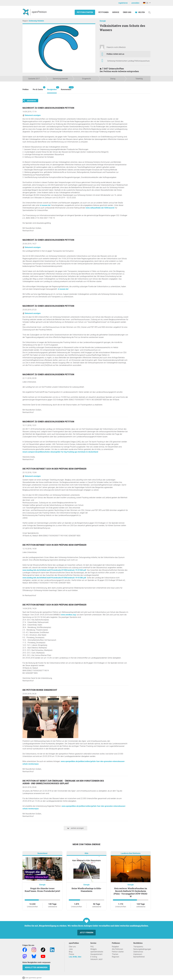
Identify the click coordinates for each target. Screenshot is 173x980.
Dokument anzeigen (32, 115)
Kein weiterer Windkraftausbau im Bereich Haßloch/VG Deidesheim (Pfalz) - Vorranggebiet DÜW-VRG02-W (131, 892)
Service (116, 12)
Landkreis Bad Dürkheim (131, 853)
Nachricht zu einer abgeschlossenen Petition (48, 108)
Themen (115, 954)
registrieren (123, 3)
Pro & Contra (38, 88)
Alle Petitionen (117, 949)
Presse (71, 954)
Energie (103, 21)
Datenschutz (138, 952)
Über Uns (127, 12)
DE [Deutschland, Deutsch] (146, 3)
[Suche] (149, 12)
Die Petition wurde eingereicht (40, 690)
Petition (26, 89)
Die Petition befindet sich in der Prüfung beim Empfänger (54, 469)
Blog (71, 952)
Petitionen (104, 12)
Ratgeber (115, 947)
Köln (86, 853)
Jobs (71, 949)
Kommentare (66, 88)
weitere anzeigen (75, 828)
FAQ (92, 947)
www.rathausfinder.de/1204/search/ (100, 208)
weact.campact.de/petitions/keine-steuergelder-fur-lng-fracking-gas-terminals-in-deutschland (60, 452)
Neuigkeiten (52, 88)
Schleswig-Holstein (36, 21)
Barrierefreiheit (139, 957)
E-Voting (94, 957)
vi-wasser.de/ (45, 205)
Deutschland (42, 853)
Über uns (72, 947)
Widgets (94, 949)
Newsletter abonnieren (36, 967)
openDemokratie (97, 952)
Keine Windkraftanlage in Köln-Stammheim (87, 890)
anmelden (135, 3)
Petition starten (85, 12)
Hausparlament (96, 954)
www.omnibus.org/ (69, 615)
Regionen (116, 957)
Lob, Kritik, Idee (75, 957)
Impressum (138, 954)
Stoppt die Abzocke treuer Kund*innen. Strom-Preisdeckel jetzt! (42, 890)
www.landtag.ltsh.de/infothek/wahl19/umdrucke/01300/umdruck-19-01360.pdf (54, 570)
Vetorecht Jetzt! (96, 959)
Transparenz (138, 947)
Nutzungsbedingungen (142, 949)
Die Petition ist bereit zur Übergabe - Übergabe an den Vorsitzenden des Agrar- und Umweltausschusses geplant (63, 782)
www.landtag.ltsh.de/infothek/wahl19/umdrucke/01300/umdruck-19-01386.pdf (54, 578)
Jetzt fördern (86, 933)
